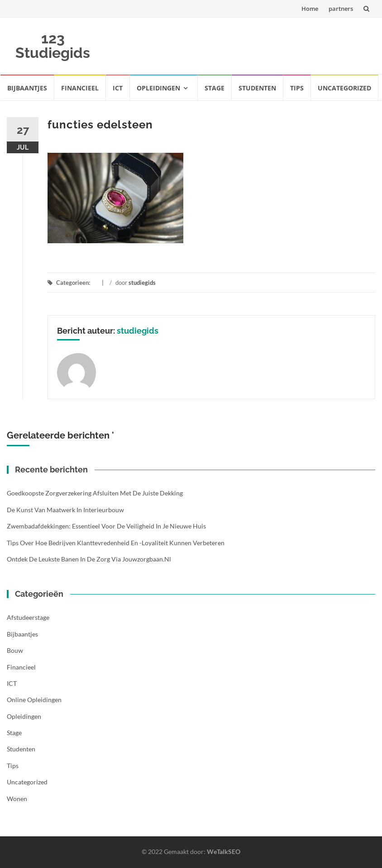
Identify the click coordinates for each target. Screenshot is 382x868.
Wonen (17, 799)
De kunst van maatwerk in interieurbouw (65, 510)
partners (341, 9)
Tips (297, 88)
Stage (215, 88)
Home (310, 9)
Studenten (257, 88)
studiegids (142, 283)
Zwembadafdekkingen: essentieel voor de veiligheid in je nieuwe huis (106, 526)
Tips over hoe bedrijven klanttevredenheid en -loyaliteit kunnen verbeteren (116, 543)
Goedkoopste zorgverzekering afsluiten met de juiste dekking (95, 493)
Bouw (15, 650)
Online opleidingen (34, 700)
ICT (118, 88)
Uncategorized (344, 88)
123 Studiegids (53, 45)
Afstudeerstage (28, 617)
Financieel (80, 88)
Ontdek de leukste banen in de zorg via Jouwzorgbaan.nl (89, 559)
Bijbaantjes (27, 88)
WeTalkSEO (224, 851)
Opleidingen (158, 88)
